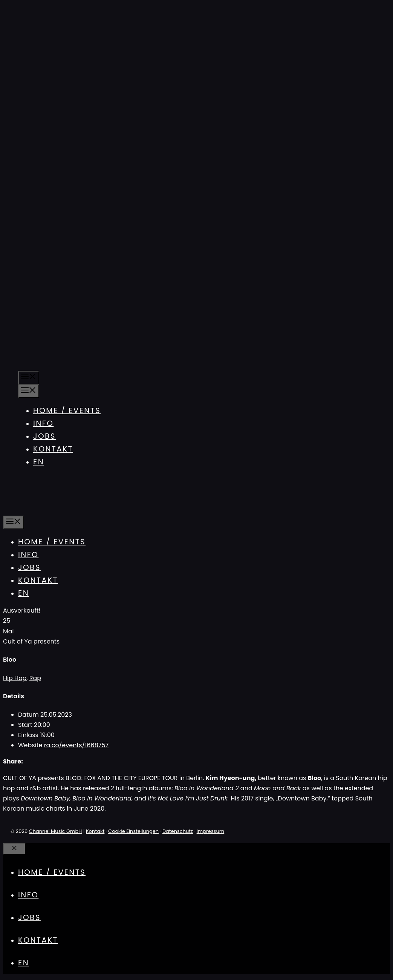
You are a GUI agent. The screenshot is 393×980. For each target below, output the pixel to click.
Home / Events (67, 410)
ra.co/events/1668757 (76, 745)
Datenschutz (178, 831)
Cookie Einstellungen (133, 831)
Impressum (211, 831)
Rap (35, 678)
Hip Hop (15, 678)
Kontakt (53, 449)
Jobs (44, 436)
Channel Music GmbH (56, 831)
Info (43, 423)
